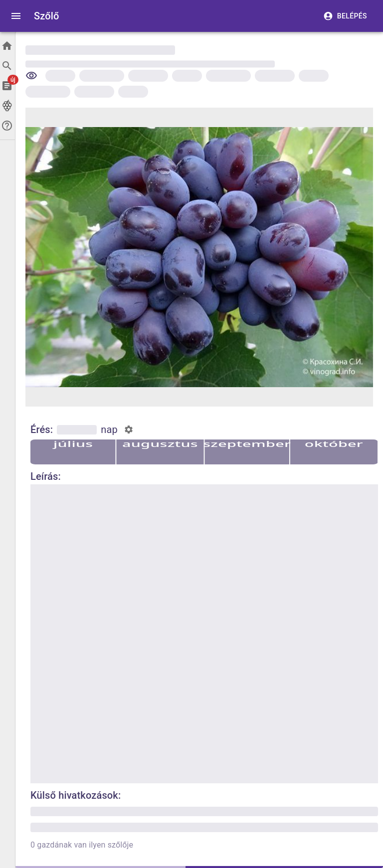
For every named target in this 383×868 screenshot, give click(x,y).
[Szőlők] (7, 106)
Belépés (346, 16)
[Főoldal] (7, 46)
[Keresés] (7, 66)
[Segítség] (7, 126)
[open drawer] (16, 16)
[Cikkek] (7, 86)
